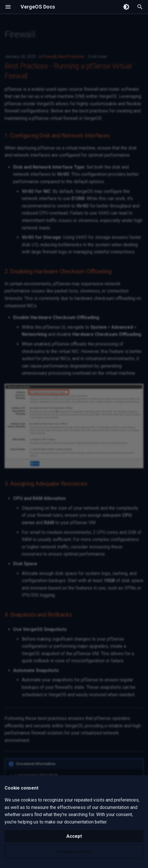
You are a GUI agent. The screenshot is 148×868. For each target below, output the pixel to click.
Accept (74, 836)
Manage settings (74, 852)
